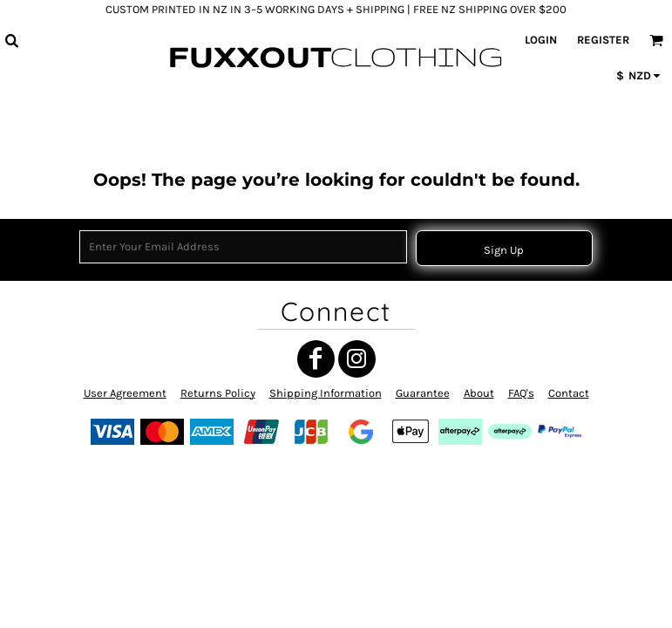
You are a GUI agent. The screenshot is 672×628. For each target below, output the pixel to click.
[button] (11, 40)
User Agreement (125, 393)
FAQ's (521, 393)
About (479, 393)
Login (541, 40)
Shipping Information (326, 393)
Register (603, 40)
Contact (569, 393)
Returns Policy (218, 393)
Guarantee (423, 393)
